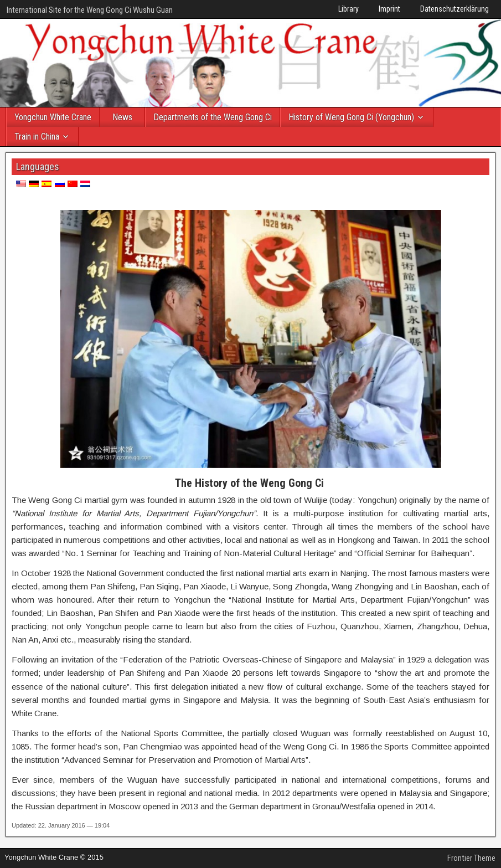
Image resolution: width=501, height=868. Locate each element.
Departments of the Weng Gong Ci (213, 117)
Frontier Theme (471, 858)
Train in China (37, 137)
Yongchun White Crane (53, 117)
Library (348, 9)
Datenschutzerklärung (454, 9)
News (122, 117)
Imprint (389, 9)
